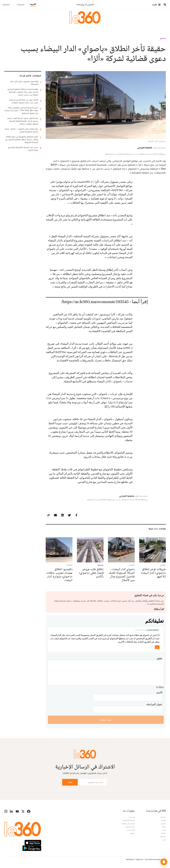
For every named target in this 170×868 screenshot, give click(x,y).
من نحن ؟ (131, 817)
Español (6, 5)
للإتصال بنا (131, 830)
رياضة (164, 833)
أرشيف (132, 833)
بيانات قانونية (130, 827)
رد (157, 647)
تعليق (160, 658)
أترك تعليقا (106, 720)
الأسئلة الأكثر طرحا (128, 820)
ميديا (164, 830)
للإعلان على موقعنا (128, 824)
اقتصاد (163, 820)
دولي (164, 840)
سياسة (163, 817)
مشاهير (163, 836)
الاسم (159, 692)
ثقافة (164, 827)
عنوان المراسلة (154, 704)
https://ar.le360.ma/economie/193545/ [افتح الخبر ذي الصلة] (95, 302)
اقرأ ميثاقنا (159, 609)
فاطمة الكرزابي (145, 148)
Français (21, 5)
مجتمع (163, 38)
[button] (164, 862)
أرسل (70, 782)
